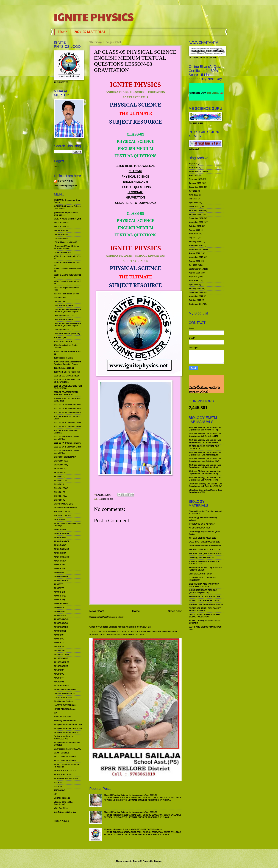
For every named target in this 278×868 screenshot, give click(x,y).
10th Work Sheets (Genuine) (67, 372)
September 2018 (196, 269)
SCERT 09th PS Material (65, 757)
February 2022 (195, 210)
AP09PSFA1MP (61, 604)
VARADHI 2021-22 (62, 798)
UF (55, 794)
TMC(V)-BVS (60, 790)
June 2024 (193, 167)
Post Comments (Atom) (113, 617)
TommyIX (137, 861)
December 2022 (196, 187)
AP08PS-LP (59, 565)
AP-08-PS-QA (60, 537)
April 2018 (193, 284)
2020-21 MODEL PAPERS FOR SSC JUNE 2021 (68, 387)
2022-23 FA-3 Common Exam (67, 443)
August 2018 (194, 273)
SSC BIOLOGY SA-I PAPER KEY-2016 (206, 604)
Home (63, 32)
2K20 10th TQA (61, 461)
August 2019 (194, 261)
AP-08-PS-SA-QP (62, 541)
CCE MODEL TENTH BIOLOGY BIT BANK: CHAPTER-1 (205, 609)
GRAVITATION (136, 198)
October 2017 (195, 300)
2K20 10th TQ (60, 469)
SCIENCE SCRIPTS (63, 775)
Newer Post (97, 611)
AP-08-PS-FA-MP (62, 533)
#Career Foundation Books (66, 294)
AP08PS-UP (59, 569)
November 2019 (196, 257)
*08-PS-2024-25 (61, 230)
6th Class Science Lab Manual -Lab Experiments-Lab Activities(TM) (205, 429)
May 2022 (193, 199)
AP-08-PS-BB (60, 530)
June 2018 (193, 281)
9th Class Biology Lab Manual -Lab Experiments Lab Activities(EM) (205, 472)
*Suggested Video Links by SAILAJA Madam (66, 247)
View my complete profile (66, 186)
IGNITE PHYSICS (94, 17)
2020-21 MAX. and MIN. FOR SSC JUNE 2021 (67, 381)
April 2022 (193, 203)
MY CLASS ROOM (62, 717)
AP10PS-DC (59, 647)
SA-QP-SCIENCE (62, 753)
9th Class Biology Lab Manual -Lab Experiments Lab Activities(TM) (205, 479)
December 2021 (196, 218)
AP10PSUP (59, 670)
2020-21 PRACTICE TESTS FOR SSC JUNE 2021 (66, 393)
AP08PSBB (59, 573)
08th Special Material (64, 305)
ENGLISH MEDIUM (135, 182)
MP (55, 713)
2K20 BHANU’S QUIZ (64, 504)
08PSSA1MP (60, 302)
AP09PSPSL (60, 611)
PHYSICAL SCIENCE (135, 177)
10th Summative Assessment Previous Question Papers (67, 363)
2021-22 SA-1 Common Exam (67, 423)
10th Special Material (64, 358)
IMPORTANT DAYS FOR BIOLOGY (204, 596)
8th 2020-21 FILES (62, 512)
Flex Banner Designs (64, 701)
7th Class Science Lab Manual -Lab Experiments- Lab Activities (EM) (205, 460)
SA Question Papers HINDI (66, 732)
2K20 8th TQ (60, 476)
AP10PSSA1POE (62, 662)
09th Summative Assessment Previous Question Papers (67, 325)
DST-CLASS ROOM (63, 697)
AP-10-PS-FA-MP (62, 557)
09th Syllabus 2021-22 (64, 330)
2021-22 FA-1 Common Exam (67, 405)
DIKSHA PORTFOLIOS (64, 693)
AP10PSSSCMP (61, 666)
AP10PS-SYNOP (61, 654)
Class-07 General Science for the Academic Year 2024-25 (120, 627)
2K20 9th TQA (60, 496)
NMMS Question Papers (65, 721)
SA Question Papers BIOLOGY (68, 725)
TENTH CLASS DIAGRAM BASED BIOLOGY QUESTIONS (204, 616)
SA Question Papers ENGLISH (68, 728)
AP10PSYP (59, 678)
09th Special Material (64, 319)
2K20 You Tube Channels (66, 508)
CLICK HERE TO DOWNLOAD (136, 166)
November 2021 (196, 222)
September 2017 (196, 304)
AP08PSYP (59, 588)
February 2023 (195, 179)
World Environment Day (200, 93)
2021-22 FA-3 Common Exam (67, 413)
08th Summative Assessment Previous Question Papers (67, 310)
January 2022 (195, 214)
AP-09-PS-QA (60, 553)
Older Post (175, 611)
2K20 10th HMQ (61, 465)
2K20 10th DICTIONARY (65, 457)
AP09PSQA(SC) (61, 623)
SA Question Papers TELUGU (68, 749)
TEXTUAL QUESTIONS (135, 187)
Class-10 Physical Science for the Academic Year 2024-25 (130, 812)
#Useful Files (60, 298)
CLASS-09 (135, 171)
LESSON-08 (136, 192)
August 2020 (194, 253)
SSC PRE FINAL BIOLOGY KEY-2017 (206, 550)
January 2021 (195, 242)
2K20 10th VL (60, 473)
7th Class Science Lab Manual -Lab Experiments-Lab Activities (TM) (205, 435)
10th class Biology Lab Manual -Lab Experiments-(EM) (205, 491)
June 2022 (193, 195)
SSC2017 (58, 782)
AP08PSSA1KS (61, 580)
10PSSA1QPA (60, 337)
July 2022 (193, 191)
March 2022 (194, 207)
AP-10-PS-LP (60, 561)
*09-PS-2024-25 (61, 234)
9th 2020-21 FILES (62, 516)
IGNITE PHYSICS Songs (65, 709)
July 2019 (193, 265)
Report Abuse (61, 821)
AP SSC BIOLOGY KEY (199, 528)
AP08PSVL (59, 584)
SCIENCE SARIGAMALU (65, 771)
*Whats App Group (63, 252)
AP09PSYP (59, 643)
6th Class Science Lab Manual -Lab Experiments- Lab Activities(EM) (205, 454)
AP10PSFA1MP (61, 658)
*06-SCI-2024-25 (61, 223)
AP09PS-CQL (60, 596)
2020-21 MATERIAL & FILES (67, 376)
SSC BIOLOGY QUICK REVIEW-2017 (205, 554)
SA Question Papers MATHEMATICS (63, 737)
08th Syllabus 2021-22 (64, 316)
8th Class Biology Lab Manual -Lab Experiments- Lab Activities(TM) (205, 441)
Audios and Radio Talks (65, 690)
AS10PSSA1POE (62, 686)
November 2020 (196, 245)
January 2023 (195, 183)
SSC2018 (58, 786)
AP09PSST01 (60, 631)
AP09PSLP (59, 607)
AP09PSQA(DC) (61, 619)
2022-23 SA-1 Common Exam (67, 447)
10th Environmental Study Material (205, 546)
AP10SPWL (59, 682)
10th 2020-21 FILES (63, 341)
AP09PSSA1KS (61, 627)
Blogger (158, 861)
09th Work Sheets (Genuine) (67, 333)
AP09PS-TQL (60, 600)
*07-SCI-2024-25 (61, 227)
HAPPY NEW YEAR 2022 (65, 705)
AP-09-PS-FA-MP (62, 549)
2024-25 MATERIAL (90, 32)
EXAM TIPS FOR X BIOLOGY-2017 (204, 542)
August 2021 (194, 230)
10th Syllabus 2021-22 (64, 368)
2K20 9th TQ (107, 499)
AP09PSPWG (60, 615)
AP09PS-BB (59, 592)
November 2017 (196, 296)
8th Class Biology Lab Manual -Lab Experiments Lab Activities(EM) (205, 466)
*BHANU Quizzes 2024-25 (66, 242)
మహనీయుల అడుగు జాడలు (65, 812)
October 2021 (195, 226)
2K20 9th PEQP (61, 488)
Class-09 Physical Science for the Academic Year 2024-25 (130, 795)
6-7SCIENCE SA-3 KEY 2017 (202, 524)
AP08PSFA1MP (61, 576)
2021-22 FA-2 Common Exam (67, 409)
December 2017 (196, 292)
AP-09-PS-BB (60, 545)
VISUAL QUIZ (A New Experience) (64, 803)
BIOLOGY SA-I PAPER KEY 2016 (204, 600)
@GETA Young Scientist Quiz (67, 219)
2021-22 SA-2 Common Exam (67, 427)
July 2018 (193, 277)
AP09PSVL (59, 639)
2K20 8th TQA (60, 480)
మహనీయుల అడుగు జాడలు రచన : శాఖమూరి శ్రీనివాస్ (204, 382)
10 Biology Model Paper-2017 (202, 557)
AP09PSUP (59, 635)
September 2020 (196, 249)
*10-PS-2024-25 (61, 238)
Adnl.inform (59, 519)
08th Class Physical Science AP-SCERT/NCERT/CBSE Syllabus (133, 829)
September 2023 (196, 171)
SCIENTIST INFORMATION (66, 779)
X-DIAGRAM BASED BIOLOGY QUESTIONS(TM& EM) (203, 591)
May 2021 (193, 238)
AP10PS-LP (59, 650)
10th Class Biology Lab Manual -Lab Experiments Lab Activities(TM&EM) (205, 485)
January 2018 (195, 288)
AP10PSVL (59, 674)
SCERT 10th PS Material (65, 761)
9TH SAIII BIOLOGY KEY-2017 (202, 538)
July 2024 (193, 164)
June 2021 (193, 234)
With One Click (61, 808)
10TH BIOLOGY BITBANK (200, 574)
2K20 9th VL (59, 500)
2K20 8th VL (59, 484)
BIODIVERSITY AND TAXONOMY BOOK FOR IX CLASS (204, 585)
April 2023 (193, 175)
